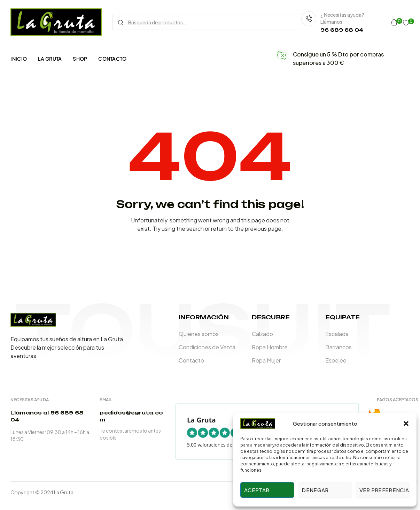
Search (120, 22)
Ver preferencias (384, 490)
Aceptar (257, 490)
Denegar (315, 490)
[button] (406, 424)
